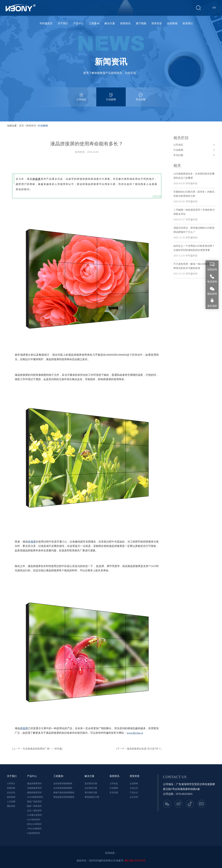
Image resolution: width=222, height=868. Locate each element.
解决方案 (110, 23)
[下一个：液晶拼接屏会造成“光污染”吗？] (139, 749)
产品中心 (79, 23)
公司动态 (81, 94)
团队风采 (11, 806)
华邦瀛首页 (46, 23)
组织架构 (11, 797)
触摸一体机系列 (34, 806)
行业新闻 (111, 94)
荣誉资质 (157, 23)
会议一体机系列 (34, 811)
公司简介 (11, 784)
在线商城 (172, 23)
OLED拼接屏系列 (35, 797)
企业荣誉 (134, 784)
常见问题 (141, 94)
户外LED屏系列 (34, 829)
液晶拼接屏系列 (34, 784)
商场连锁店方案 (92, 797)
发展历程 (11, 788)
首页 (22, 126)
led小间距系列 (34, 820)
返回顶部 (212, 306)
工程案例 (94, 23)
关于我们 (63, 23)
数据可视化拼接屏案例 (64, 793)
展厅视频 (141, 23)
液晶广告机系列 (34, 802)
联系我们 (188, 23)
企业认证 (134, 788)
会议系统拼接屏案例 (63, 788)
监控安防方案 (91, 784)
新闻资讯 (125, 23)
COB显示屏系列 (34, 815)
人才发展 (11, 802)
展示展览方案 (91, 793)
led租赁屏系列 (34, 833)
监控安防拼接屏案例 (63, 784)
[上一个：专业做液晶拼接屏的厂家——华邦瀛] (37, 749)
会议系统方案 (91, 788)
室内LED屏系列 (34, 824)
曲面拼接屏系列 (34, 793)
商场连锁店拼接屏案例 (64, 797)
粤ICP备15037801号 (135, 861)
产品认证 (134, 793)
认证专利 (134, 797)
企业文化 (11, 793)
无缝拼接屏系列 (34, 788)
